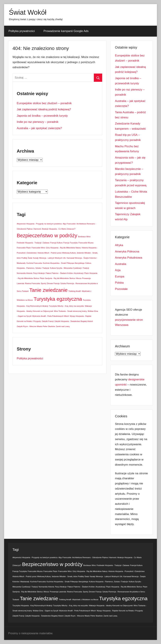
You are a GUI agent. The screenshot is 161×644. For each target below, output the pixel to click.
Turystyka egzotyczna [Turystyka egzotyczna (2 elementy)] (58, 299)
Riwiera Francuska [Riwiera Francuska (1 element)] (32, 283)
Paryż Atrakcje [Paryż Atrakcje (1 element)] (39, 273)
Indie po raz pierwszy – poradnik (38, 122)
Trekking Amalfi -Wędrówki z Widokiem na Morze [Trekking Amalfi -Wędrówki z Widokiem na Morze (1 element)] (79, 600)
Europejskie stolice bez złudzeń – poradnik (44, 103)
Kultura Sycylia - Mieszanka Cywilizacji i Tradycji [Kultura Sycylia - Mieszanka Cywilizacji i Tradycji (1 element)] (70, 268)
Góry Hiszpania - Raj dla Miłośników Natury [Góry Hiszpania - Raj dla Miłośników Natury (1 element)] (63, 248)
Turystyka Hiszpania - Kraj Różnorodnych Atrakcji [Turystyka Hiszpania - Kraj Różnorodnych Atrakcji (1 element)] (32, 606)
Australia (120, 264)
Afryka (119, 245)
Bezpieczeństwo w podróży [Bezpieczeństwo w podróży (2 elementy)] (47, 235)
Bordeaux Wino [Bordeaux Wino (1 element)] (84, 237)
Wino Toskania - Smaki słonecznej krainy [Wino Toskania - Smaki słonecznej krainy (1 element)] (70, 311)
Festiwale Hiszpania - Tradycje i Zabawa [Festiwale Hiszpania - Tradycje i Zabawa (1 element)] (33, 243)
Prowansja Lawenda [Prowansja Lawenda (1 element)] (58, 592)
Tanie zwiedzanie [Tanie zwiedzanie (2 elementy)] (48, 290)
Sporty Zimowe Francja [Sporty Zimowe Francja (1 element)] (50, 283)
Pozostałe (121, 289)
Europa (120, 277)
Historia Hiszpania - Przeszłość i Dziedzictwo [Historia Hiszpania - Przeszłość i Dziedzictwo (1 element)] (126, 571)
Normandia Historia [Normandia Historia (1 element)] (25, 273)
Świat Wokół (28, 12)
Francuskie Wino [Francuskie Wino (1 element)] (38, 248)
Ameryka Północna (127, 252)
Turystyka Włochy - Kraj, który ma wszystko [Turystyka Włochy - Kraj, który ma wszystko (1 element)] (67, 306)
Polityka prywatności (22, 31)
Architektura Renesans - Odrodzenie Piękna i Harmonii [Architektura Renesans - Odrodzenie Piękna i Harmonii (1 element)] (94, 557)
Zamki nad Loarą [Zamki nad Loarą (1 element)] (63, 326)
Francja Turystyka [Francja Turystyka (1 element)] (70, 243)
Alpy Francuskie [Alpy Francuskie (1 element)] (69, 224)
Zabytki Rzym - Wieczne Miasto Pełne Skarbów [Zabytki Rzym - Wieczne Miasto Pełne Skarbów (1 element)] (36, 326)
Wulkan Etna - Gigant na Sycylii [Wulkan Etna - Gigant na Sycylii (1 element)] (46, 611)
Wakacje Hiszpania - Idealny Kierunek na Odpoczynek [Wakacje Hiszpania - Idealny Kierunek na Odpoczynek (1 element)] (111, 606)
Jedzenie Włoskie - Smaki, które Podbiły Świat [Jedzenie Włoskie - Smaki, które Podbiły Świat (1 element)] (70, 576)
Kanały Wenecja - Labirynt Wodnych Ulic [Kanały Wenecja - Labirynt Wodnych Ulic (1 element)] (49, 258)
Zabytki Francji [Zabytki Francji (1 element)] (48, 321)
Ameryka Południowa (129, 258)
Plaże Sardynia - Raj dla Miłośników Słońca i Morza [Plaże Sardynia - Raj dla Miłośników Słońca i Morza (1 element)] (61, 278)
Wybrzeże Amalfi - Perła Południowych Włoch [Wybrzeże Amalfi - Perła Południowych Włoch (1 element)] (51, 316)
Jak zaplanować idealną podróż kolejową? (44, 109)
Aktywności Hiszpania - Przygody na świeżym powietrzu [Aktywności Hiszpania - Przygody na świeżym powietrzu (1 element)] (39, 224)
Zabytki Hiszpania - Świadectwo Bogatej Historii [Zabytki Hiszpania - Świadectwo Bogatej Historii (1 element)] (74, 321)
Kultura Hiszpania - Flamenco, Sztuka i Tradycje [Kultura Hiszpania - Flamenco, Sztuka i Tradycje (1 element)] (108, 582)
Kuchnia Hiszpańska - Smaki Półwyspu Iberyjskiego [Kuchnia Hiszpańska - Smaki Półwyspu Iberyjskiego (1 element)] (64, 263)
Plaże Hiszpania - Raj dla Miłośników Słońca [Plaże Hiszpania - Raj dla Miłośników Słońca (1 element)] (124, 587)
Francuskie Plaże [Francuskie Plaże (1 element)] (24, 248)
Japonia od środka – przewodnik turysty (42, 116)
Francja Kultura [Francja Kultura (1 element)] (56, 243)
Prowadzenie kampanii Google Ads (66, 31)
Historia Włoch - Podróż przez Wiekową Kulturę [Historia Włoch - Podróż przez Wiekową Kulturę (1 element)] (57, 253)
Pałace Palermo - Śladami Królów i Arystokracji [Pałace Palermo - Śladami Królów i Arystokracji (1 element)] (65, 273)
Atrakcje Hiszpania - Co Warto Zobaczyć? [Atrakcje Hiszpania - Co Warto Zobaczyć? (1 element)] (59, 229)
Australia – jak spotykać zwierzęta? (39, 128)
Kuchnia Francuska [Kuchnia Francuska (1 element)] (34, 263)
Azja (118, 270)
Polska (119, 283)
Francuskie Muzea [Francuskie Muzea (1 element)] (86, 243)
